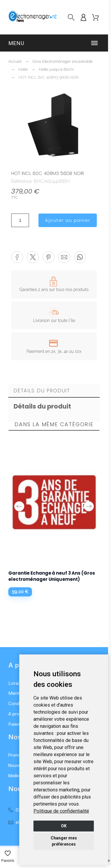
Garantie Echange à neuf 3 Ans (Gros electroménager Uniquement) (52, 576)
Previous (19, 506)
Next (89, 506)
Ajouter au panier (68, 220)
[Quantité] (20, 220)
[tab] (54, 391)
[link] (61, 811)
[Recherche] (71, 17)
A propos (18, 714)
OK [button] (64, 826)
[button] (54, 43)
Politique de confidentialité (61, 811)
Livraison (17, 683)
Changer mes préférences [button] (64, 841)
